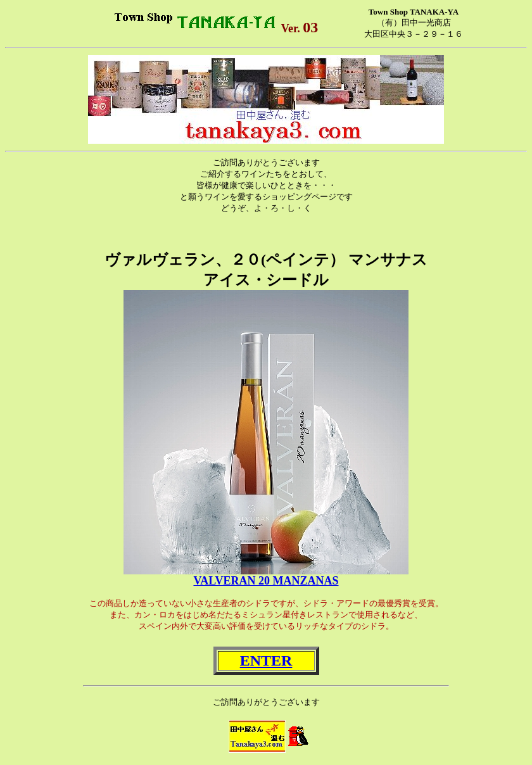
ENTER (266, 661)
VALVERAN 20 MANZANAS (266, 581)
